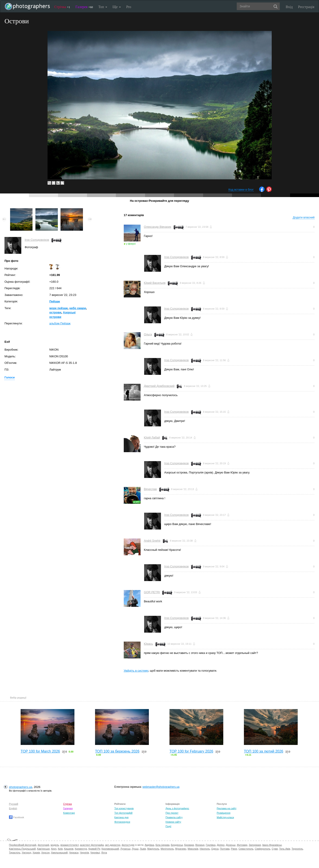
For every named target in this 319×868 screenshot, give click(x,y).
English (13, 808)
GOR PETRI (152, 592)
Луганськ (125, 849)
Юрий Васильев (155, 283)
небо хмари (78, 308)
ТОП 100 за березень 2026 (117, 751)
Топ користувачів (124, 808)
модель (55, 845)
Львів (143, 849)
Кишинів (69, 849)
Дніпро (221, 845)
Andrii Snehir (152, 541)
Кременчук (81, 849)
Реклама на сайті (227, 808)
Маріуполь (153, 849)
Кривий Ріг (94, 849)
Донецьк (231, 845)
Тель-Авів (285, 849)
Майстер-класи (225, 817)
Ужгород (26, 853)
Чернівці (95, 853)
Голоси (10, 377)
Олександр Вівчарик (158, 227)
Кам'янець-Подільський (22, 849)
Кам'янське (43, 849)
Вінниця (200, 845)
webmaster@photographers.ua (161, 787)
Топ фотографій (123, 813)
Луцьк (135, 849)
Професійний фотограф (23, 845)
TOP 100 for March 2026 (40, 751)
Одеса (215, 849)
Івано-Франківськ (272, 845)
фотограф (43, 845)
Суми (275, 849)
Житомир (242, 845)
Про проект (172, 813)
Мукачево (181, 849)
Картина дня (121, 817)
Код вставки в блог (241, 190)
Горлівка (211, 845)
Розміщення (224, 813)
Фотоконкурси (122, 822)
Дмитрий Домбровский (159, 386)
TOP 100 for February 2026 (191, 751)
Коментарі (69, 813)
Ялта (104, 853)
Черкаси (74, 853)
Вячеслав (150, 489)
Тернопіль (297, 849)
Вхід (289, 7)
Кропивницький (110, 849)
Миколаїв (193, 849)
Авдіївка (150, 845)
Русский (14, 804)
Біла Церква (163, 845)
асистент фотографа (92, 845)
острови (55, 312)
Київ (60, 849)
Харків (36, 853)
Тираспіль (15, 853)
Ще (117, 7)
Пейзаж (55, 301)
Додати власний (304, 217)
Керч (54, 849)
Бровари (189, 845)
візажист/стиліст (69, 845)
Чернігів (84, 853)
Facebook (16, 817)
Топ (103, 7)
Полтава (225, 849)
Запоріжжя (255, 845)
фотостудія (128, 845)
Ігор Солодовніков (37, 240)
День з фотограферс (177, 808)
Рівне (234, 849)
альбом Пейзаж (60, 323)
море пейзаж (59, 308)
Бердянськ (177, 845)
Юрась (149, 644)
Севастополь (246, 849)
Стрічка (62, 7)
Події (168, 826)
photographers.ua (21, 787)
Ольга (148, 334)
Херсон (45, 853)
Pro (129, 7)
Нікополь (205, 849)
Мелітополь (167, 849)
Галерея (84, 7)
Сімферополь (263, 849)
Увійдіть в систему (136, 671)
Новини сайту (173, 822)
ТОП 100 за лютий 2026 (264, 751)
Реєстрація (306, 7)
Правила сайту (174, 817)
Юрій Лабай (152, 437)
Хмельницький (59, 853)
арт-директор (113, 845)
